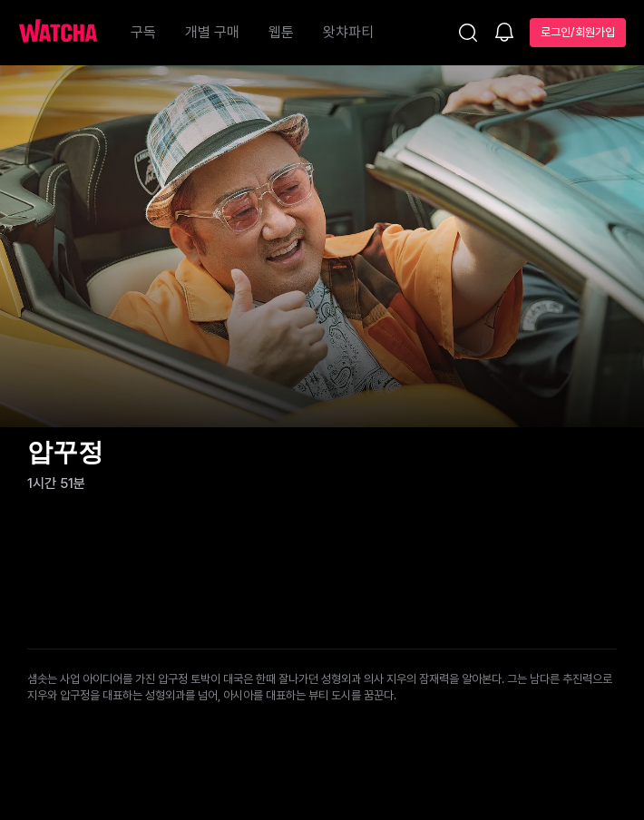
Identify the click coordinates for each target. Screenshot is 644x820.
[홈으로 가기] (67, 33)
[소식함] (504, 34)
